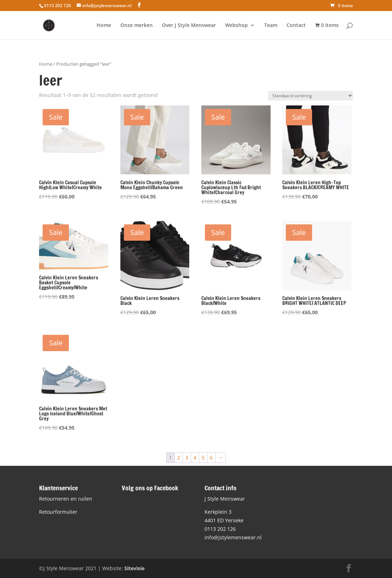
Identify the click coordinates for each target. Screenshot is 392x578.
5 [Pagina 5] (203, 457)
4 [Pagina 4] (195, 457)
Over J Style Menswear (189, 26)
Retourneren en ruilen (66, 499)
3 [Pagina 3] (187, 457)
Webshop (236, 26)
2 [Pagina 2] (179, 457)
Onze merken (137, 26)
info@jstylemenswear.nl (233, 537)
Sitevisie (134, 568)
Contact (296, 26)
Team (271, 26)
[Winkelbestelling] (311, 96)
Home (104, 26)
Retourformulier (58, 512)
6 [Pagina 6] (211, 457)
